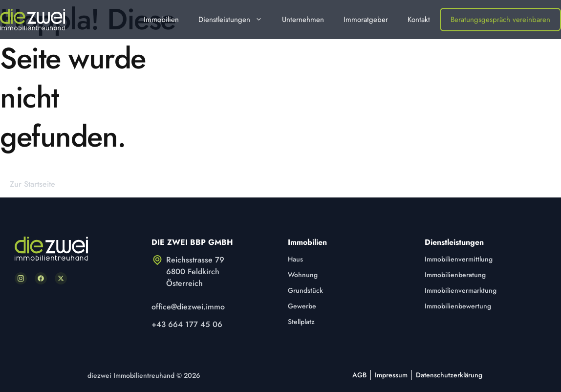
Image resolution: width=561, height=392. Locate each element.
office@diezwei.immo (188, 307)
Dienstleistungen (235, 20)
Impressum (391, 375)
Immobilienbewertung (458, 306)
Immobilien (161, 20)
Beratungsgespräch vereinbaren (500, 20)
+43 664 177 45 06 (187, 324)
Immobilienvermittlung (459, 259)
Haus (295, 259)
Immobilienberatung (455, 275)
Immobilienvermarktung (461, 290)
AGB (359, 375)
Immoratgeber (366, 20)
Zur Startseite (32, 184)
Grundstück (305, 290)
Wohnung (303, 275)
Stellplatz (301, 322)
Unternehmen (303, 20)
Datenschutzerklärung (449, 375)
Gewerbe (302, 306)
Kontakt (419, 20)
